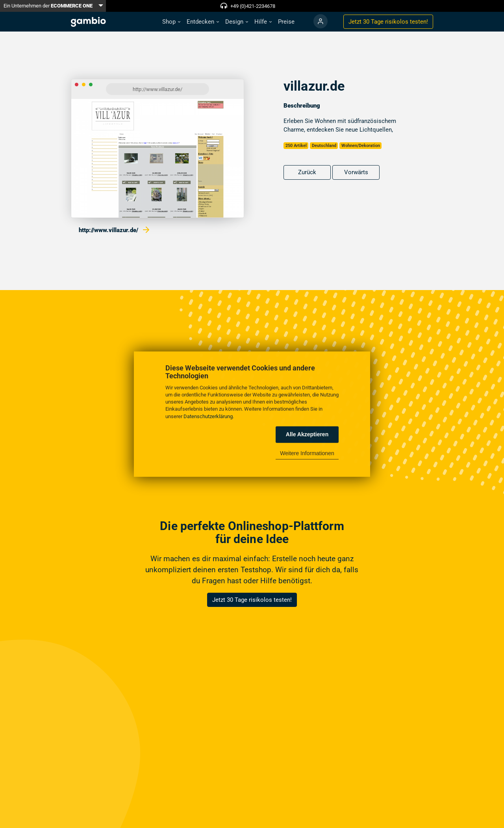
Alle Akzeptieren (307, 434)
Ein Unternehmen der (48, 6)
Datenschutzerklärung (208, 416)
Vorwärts (356, 172)
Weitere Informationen (307, 453)
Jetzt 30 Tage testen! (388, 22)
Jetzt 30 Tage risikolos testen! (252, 600)
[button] (171, 22)
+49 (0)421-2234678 (253, 6)
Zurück (307, 172)
